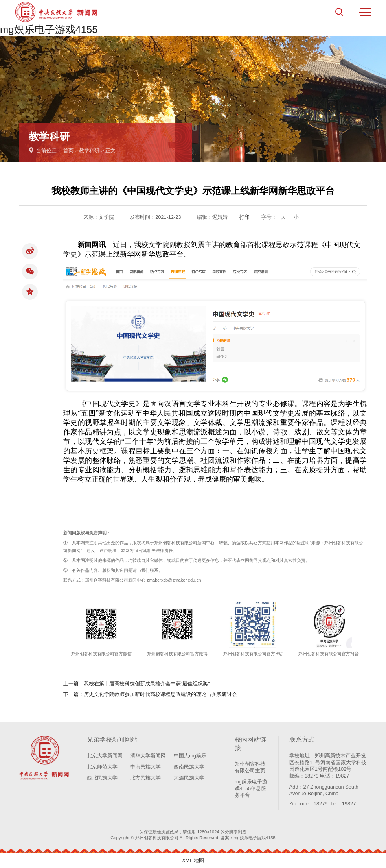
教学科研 (89, 151)
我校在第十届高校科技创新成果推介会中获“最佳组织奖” (147, 684)
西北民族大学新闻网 (107, 778)
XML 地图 (193, 860)
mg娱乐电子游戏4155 (49, 30)
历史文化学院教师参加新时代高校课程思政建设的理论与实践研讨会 (160, 694)
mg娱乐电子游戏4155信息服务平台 (251, 788)
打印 (244, 217)
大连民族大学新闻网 (194, 778)
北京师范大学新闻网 (107, 767)
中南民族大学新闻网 (150, 767)
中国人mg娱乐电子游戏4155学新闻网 (194, 756)
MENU (365, 12)
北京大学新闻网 (105, 756)
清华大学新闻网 (148, 756)
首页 (68, 151)
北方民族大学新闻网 (150, 778)
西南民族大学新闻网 (194, 767)
